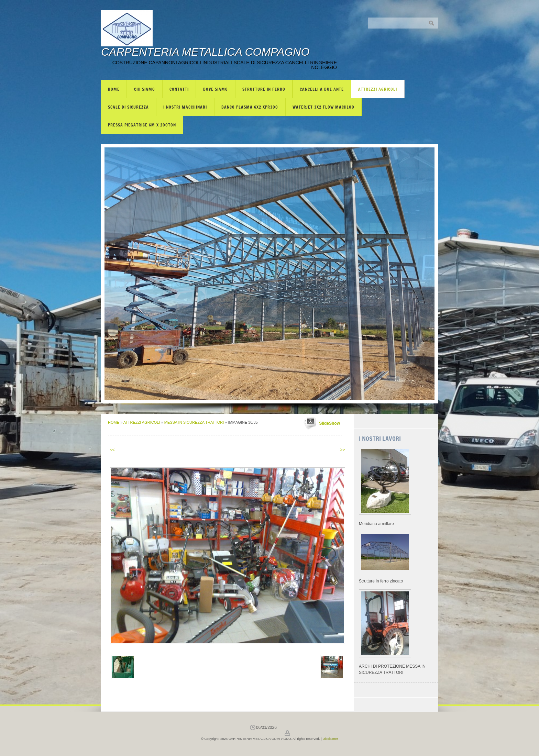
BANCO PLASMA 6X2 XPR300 (250, 107)
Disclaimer (330, 739)
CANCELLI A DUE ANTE (322, 89)
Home (114, 89)
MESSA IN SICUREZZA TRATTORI (195, 422)
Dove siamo (216, 89)
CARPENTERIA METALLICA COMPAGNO (205, 52)
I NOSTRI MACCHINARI (185, 107)
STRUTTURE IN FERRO (264, 89)
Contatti (179, 89)
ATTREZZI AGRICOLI (378, 89)
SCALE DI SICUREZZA (128, 107)
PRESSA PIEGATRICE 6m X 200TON (142, 125)
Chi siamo (145, 89)
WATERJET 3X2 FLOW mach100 (323, 107)
